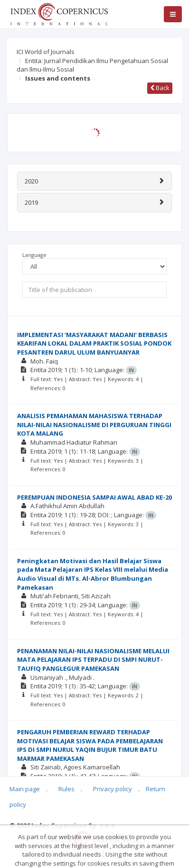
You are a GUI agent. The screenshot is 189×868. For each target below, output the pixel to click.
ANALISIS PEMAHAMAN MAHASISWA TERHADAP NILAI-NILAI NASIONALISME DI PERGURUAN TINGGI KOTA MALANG (94, 425)
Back (160, 88)
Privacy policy (113, 789)
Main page (25, 789)
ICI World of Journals (46, 52)
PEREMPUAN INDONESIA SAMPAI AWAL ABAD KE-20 (94, 497)
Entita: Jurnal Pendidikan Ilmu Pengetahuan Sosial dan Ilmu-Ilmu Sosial (92, 65)
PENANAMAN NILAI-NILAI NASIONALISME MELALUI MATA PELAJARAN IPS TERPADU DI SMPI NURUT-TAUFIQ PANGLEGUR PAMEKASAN (93, 660)
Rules (66, 789)
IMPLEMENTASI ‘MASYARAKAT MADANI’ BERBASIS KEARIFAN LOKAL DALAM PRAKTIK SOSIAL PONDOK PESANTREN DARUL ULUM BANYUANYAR (94, 343)
